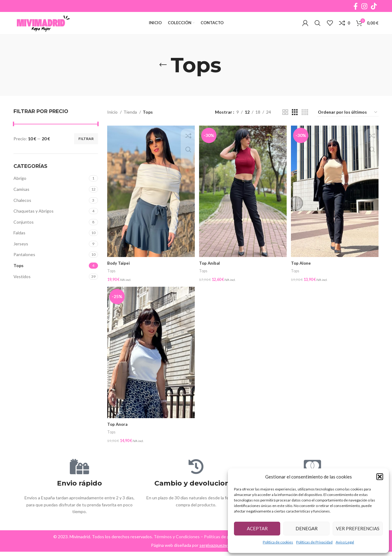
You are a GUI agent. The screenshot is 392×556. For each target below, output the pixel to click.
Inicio (113, 121)
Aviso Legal (345, 542)
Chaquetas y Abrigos (34, 220)
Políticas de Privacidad (314, 542)
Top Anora (118, 430)
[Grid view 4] (305, 122)
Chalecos (22, 210)
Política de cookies (278, 542)
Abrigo (20, 188)
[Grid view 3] (295, 122)
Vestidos (22, 286)
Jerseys (21, 253)
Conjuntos (24, 231)
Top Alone (303, 271)
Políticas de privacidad (226, 541)
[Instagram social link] (364, 6)
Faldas (19, 242)
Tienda (131, 121)
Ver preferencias (358, 528)
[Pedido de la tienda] (348, 122)
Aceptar (257, 528)
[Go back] (163, 74)
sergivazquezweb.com (220, 549)
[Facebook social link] (356, 6)
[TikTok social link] (374, 6)
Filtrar (86, 148)
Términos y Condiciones (177, 541)
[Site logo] (52, 28)
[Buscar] (318, 28)
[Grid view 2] (285, 122)
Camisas (21, 199)
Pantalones (24, 264)
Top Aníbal (211, 271)
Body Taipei (119, 271)
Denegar (307, 528)
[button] (380, 477)
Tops (19, 275)
